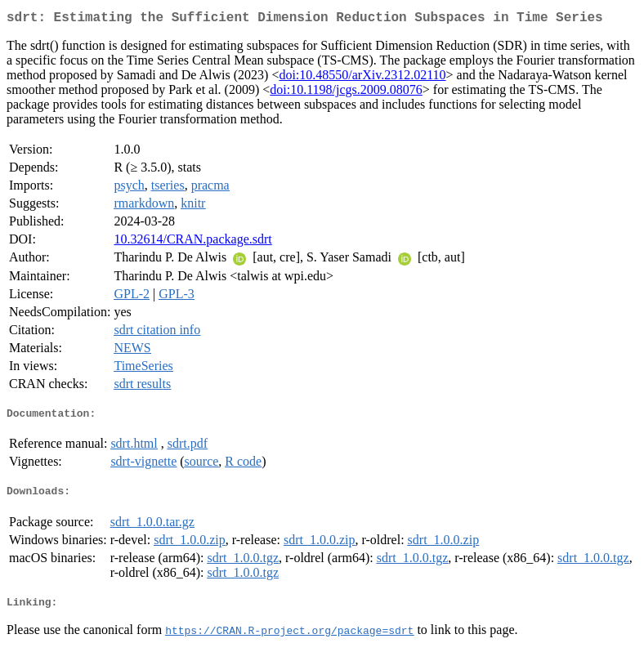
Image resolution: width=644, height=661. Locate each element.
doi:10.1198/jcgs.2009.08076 (346, 93)
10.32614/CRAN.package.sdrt (192, 242)
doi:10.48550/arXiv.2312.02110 (362, 78)
